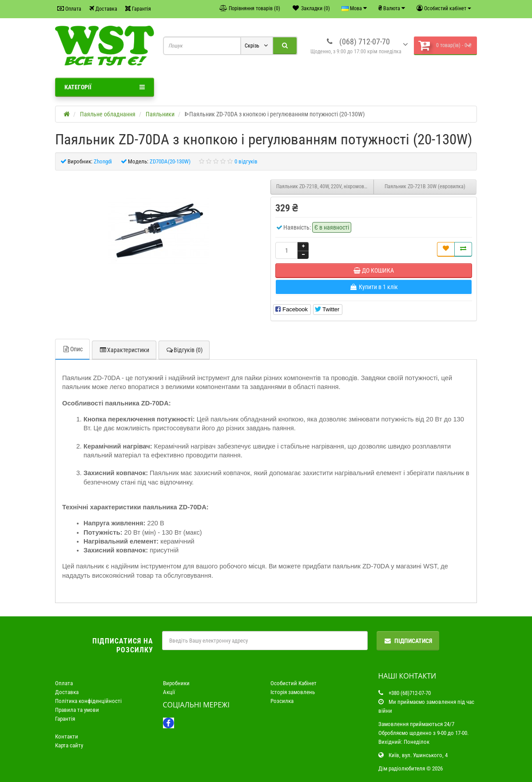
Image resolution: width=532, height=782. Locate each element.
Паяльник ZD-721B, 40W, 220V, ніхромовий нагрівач (325, 187)
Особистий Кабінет (294, 683)
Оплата (69, 9)
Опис (72, 349)
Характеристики (124, 350)
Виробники (176, 683)
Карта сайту (69, 745)
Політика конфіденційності (88, 701)
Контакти (67, 736)
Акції (169, 692)
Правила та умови (77, 710)
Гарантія (138, 9)
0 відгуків (246, 161)
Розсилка (282, 701)
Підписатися (408, 641)
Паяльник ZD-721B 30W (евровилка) (425, 187)
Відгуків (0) (184, 350)
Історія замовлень (293, 692)
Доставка (103, 9)
